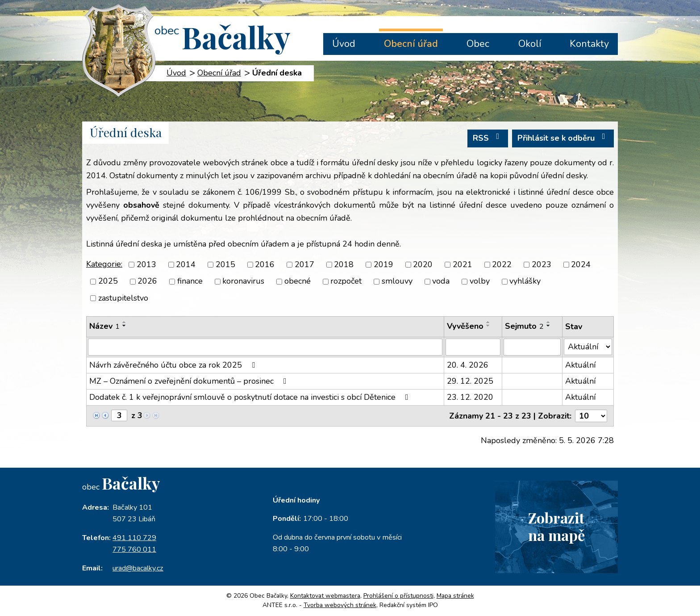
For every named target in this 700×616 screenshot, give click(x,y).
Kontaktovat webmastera (325, 596)
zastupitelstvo (123, 298)
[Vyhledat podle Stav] (588, 347)
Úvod (344, 44)
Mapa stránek (455, 596)
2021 (462, 264)
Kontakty (589, 44)
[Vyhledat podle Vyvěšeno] (473, 347)
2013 (146, 264)
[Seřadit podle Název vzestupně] (125, 322)
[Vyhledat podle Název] (265, 347)
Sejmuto (524, 326)
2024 (581, 264)
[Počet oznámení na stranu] (591, 416)
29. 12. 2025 (470, 381)
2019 (383, 264)
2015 (225, 264)
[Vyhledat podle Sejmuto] (532, 347)
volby (480, 281)
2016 (265, 264)
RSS (488, 138)
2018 (344, 264)
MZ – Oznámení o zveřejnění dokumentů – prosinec (190, 381)
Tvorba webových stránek (340, 605)
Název (104, 326)
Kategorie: (104, 264)
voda (441, 281)
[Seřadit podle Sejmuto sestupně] (549, 326)
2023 (542, 264)
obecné (298, 281)
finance (190, 281)
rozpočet (346, 281)
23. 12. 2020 (470, 397)
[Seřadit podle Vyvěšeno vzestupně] (488, 322)
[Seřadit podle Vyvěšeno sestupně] (488, 326)
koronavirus (243, 281)
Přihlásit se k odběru (563, 138)
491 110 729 (134, 538)
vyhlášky (525, 281)
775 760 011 (134, 549)
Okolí (530, 44)
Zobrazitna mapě (556, 526)
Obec (478, 44)
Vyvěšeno (465, 326)
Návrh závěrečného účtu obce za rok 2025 (174, 365)
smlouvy (397, 281)
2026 (147, 281)
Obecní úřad (411, 44)
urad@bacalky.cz (138, 568)
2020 (423, 264)
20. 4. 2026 (468, 365)
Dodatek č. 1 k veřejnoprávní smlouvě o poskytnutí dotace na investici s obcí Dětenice (251, 397)
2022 (502, 264)
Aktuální (580, 365)
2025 (108, 281)
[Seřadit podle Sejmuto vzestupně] (549, 322)
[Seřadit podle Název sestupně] (125, 326)
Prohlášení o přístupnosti (398, 596)
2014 (186, 264)
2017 (304, 264)
